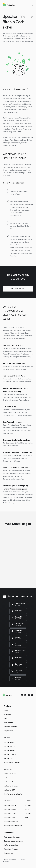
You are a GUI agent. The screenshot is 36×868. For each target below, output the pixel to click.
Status (27, 809)
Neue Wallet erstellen (18, 288)
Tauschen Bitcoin (10, 805)
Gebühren (28, 813)
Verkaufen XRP (9, 790)
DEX (6, 719)
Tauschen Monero (11, 809)
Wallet (6, 711)
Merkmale (7, 715)
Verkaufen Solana (10, 782)
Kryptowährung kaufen (12, 762)
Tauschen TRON (10, 813)
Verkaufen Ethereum (11, 786)
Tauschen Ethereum (11, 822)
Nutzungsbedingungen (12, 837)
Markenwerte (9, 853)
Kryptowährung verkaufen (13, 794)
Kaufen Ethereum (10, 754)
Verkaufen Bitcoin (10, 774)
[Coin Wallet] (9, 5)
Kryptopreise (9, 731)
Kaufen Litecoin (10, 746)
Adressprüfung (9, 723)
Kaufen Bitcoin (9, 742)
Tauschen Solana (10, 817)
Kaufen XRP (8, 758)
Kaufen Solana (9, 750)
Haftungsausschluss (11, 845)
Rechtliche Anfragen (11, 849)
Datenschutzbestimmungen (14, 841)
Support (28, 805)
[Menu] (32, 5)
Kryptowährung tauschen (13, 826)
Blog (27, 817)
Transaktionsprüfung (11, 727)
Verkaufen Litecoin (11, 778)
